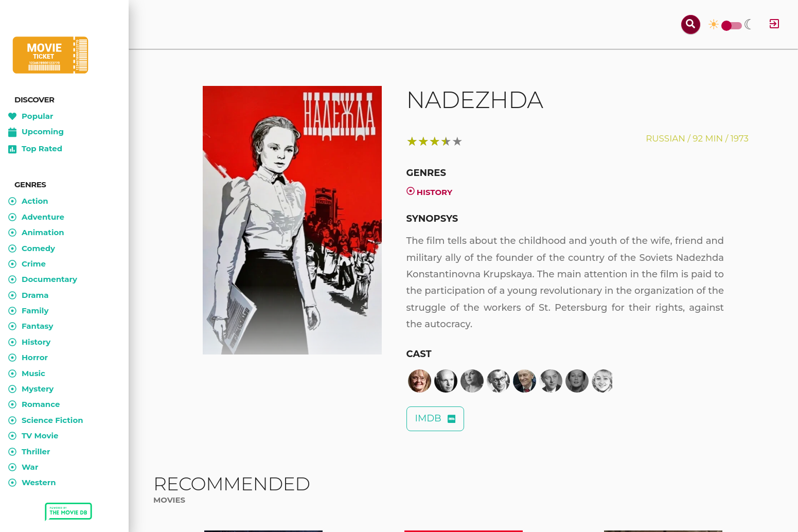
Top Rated (35, 149)
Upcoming (36, 132)
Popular (31, 116)
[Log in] (774, 24)
